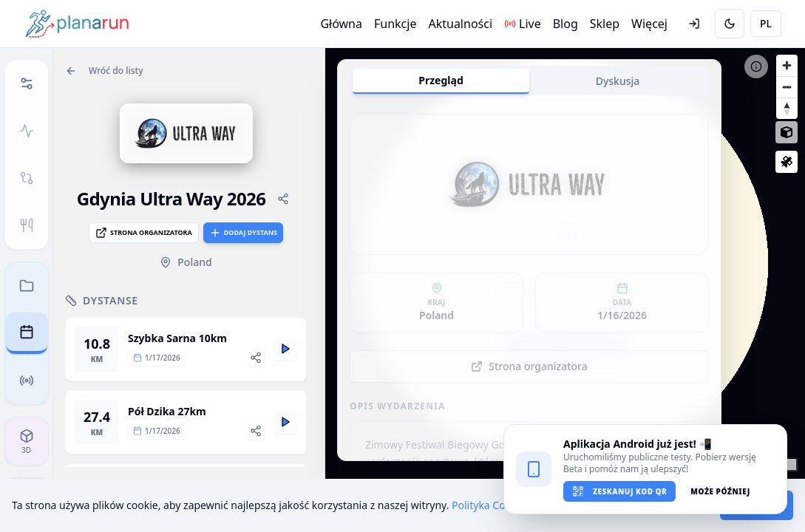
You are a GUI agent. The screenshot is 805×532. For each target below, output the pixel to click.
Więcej (649, 24)
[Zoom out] (787, 87)
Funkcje (395, 24)
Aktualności (460, 24)
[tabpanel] (529, 284)
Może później (720, 491)
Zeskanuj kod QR (619, 491)
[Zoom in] (787, 65)
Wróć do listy (104, 71)
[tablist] (529, 81)
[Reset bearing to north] (787, 108)
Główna (341, 24)
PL (766, 23)
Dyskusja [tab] (618, 81)
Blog (565, 24)
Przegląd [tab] (441, 80)
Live (523, 24)
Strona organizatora (144, 233)
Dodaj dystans (243, 233)
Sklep (605, 24)
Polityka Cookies (491, 505)
